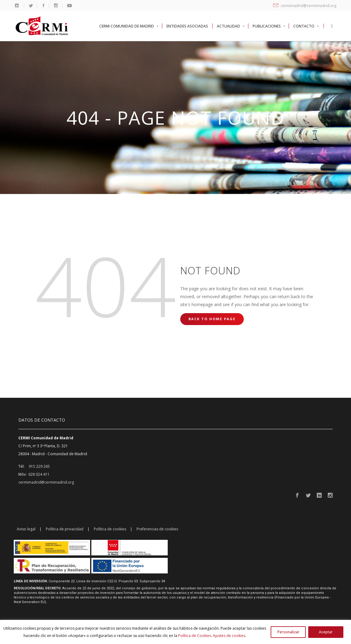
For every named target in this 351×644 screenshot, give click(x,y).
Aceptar (326, 632)
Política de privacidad (65, 529)
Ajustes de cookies (229, 636)
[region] (176, 632)
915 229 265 (39, 466)
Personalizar (288, 632)
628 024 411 (39, 474)
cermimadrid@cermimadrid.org (305, 6)
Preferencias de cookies (157, 529)
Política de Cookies (195, 636)
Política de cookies (110, 529)
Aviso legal (26, 529)
